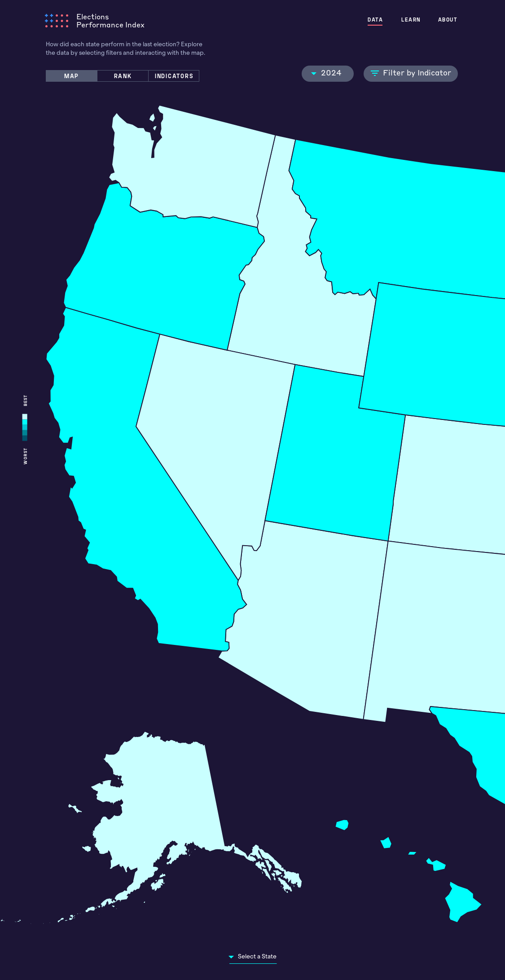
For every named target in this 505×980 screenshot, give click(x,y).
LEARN (413, 20)
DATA (378, 20)
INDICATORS (174, 76)
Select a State (257, 956)
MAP (72, 76)
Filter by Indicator (411, 72)
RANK (123, 76)
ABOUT (448, 20)
